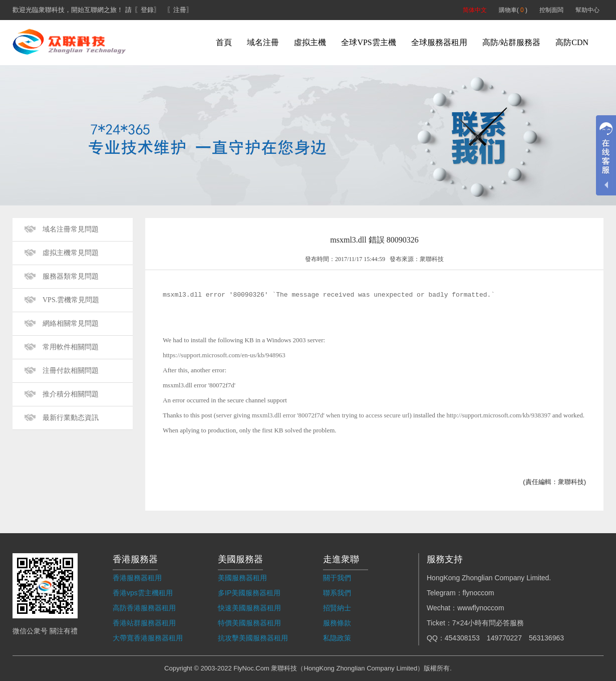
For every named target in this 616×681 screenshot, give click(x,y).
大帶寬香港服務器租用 (148, 638)
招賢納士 (337, 608)
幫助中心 (587, 10)
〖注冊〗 (180, 10)
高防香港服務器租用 (144, 608)
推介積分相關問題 (71, 394)
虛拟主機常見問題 (71, 253)
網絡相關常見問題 (71, 323)
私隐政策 (337, 638)
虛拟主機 (310, 42)
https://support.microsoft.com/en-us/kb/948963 (224, 355)
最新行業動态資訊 (71, 418)
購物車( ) (513, 10)
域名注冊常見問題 (71, 229)
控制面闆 (551, 10)
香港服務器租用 (137, 578)
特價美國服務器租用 (249, 623)
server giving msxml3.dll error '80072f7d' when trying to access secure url (313, 415)
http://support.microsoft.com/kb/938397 (498, 415)
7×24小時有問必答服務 (488, 623)
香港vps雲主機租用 (143, 593)
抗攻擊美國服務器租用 (253, 638)
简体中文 (475, 10)
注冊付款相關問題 (71, 371)
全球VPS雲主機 (368, 42)
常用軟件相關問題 (71, 347)
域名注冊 (263, 42)
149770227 (504, 638)
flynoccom (479, 593)
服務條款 (337, 623)
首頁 (224, 42)
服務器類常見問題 (71, 276)
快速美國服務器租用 (249, 608)
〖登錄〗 (147, 10)
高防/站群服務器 (511, 42)
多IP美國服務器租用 (249, 593)
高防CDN (572, 42)
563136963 (546, 638)
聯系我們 (337, 593)
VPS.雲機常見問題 (71, 300)
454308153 (462, 638)
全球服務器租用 (439, 42)
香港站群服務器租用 (144, 623)
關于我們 (337, 578)
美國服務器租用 (242, 578)
